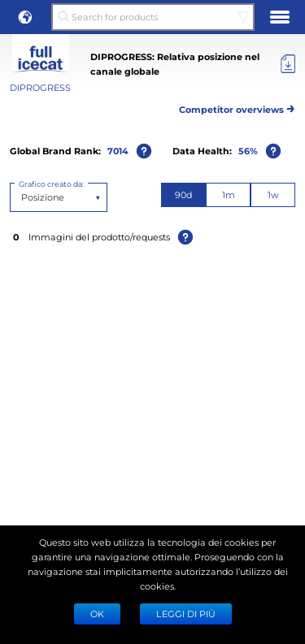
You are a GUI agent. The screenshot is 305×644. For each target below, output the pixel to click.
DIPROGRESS (40, 87)
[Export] (288, 64)
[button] (25, 17)
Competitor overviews (237, 107)
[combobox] (22, 197)
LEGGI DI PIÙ (186, 614)
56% (248, 151)
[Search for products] (152, 17)
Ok (97, 614)
